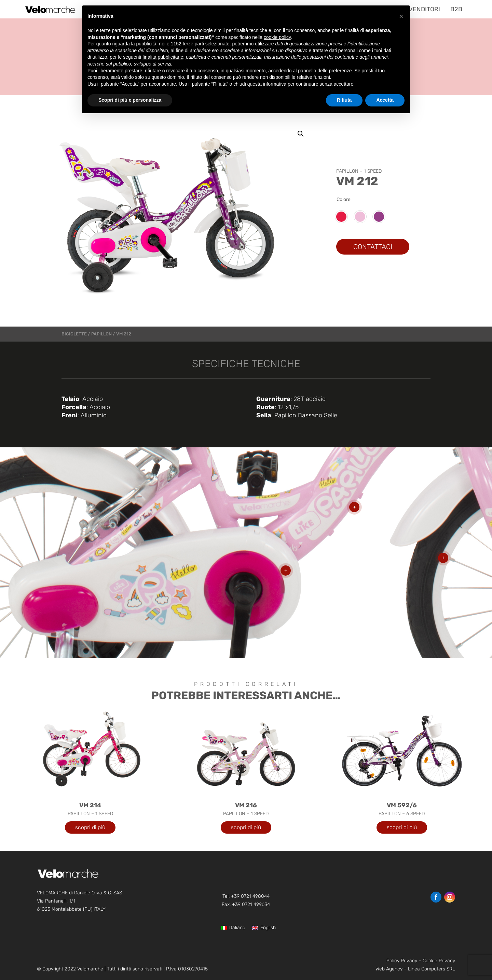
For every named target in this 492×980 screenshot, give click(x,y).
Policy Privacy (402, 961)
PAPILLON (101, 334)
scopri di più (90, 827)
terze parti (193, 44)
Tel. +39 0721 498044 (246, 896)
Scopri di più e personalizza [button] (130, 100)
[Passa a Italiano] (233, 928)
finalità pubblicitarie (163, 57)
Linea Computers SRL (432, 969)
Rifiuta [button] (344, 100)
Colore (344, 199)
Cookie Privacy (439, 961)
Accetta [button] (385, 100)
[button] (301, 134)
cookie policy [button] (277, 37)
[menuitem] (421, 9)
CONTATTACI (373, 247)
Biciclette (74, 334)
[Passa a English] (264, 928)
